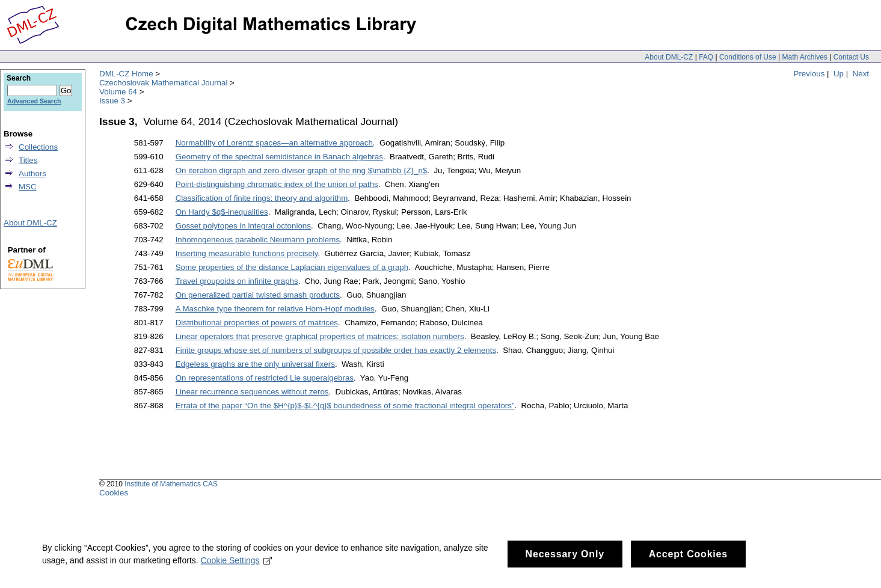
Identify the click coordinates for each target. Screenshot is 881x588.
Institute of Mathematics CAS (171, 484)
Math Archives (804, 57)
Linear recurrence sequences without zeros (252, 392)
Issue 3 (112, 101)
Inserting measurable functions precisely (247, 253)
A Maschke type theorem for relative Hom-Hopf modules (275, 309)
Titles (28, 160)
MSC (28, 187)
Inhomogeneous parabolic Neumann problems (258, 240)
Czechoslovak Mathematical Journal (163, 83)
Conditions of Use (748, 57)
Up (839, 74)
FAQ (706, 57)
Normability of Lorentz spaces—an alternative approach (274, 143)
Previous (809, 74)
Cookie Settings (237, 572)
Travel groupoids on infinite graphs (237, 281)
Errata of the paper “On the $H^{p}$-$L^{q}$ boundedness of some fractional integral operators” (345, 406)
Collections (38, 147)
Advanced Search (34, 101)
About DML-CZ (669, 57)
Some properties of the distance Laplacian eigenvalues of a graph (292, 267)
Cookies (114, 493)
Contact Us (851, 57)
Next (861, 74)
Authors (32, 173)
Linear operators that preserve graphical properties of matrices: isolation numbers (320, 336)
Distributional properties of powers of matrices (257, 323)
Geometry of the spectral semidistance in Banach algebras (279, 157)
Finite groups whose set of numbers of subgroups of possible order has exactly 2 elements (336, 350)
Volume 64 (118, 92)
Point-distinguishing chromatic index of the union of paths (277, 184)
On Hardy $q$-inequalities (222, 212)
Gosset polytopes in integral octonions (243, 226)
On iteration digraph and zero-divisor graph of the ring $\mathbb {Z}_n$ (302, 170)
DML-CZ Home (126, 74)
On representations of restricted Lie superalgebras (265, 378)
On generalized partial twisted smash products (258, 295)
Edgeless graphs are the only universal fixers (255, 364)
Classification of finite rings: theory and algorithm (262, 198)
